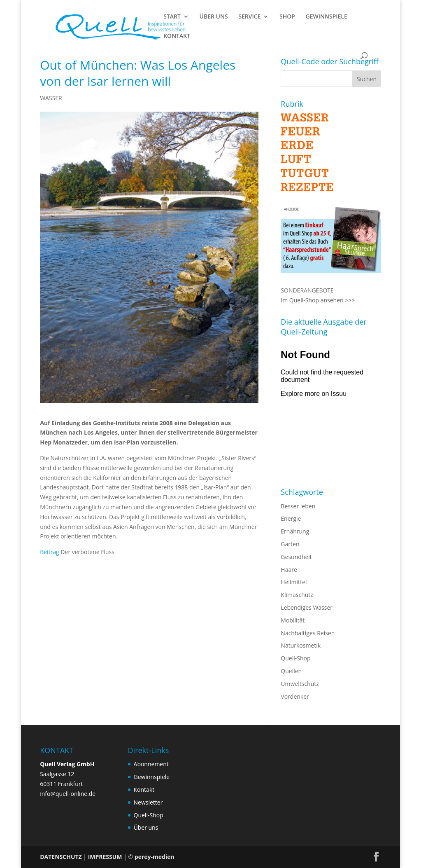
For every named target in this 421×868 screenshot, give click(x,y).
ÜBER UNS (214, 17)
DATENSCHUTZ (61, 857)
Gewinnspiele (152, 777)
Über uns (146, 827)
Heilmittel (294, 582)
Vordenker (295, 696)
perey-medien (155, 857)
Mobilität (293, 620)
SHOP (287, 17)
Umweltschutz (300, 684)
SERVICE (249, 17)
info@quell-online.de (68, 794)
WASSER (51, 98)
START (172, 17)
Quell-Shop (295, 658)
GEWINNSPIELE (327, 17)
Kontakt (144, 790)
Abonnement (151, 764)
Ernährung (295, 531)
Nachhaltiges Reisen (308, 633)
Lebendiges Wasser (307, 607)
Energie (291, 518)
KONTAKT (177, 36)
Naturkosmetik (301, 645)
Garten (290, 544)
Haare (289, 570)
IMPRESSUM (105, 857)
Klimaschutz (297, 595)
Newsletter (148, 802)
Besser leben (298, 506)
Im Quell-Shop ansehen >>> (318, 300)
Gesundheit (296, 557)
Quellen (291, 671)
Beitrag (50, 552)
